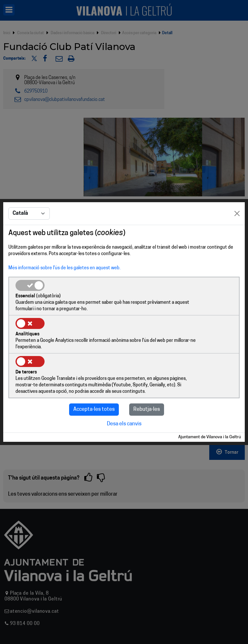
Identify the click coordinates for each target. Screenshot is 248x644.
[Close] (237, 230)
